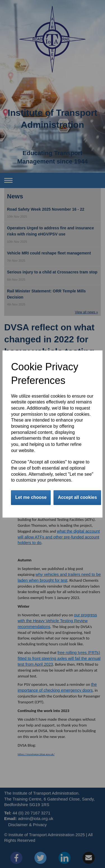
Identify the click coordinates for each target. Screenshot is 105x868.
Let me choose (31, 497)
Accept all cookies (77, 497)
